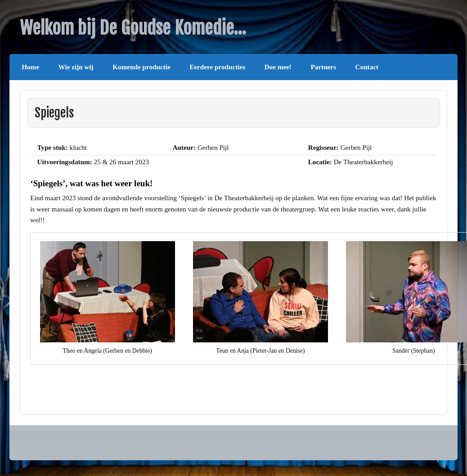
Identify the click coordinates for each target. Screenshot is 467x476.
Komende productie (141, 67)
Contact (367, 67)
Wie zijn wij (76, 67)
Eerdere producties (217, 67)
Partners (324, 67)
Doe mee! (278, 67)
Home (30, 67)
